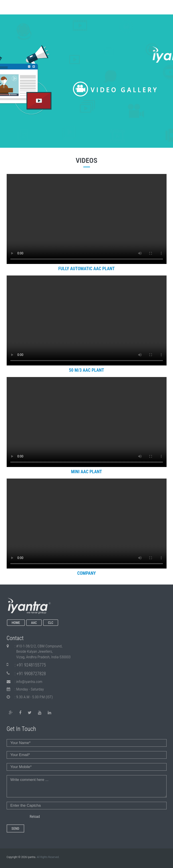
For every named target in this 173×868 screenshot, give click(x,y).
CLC (51, 623)
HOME (16, 623)
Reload (35, 816)
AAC (34, 623)
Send (15, 829)
